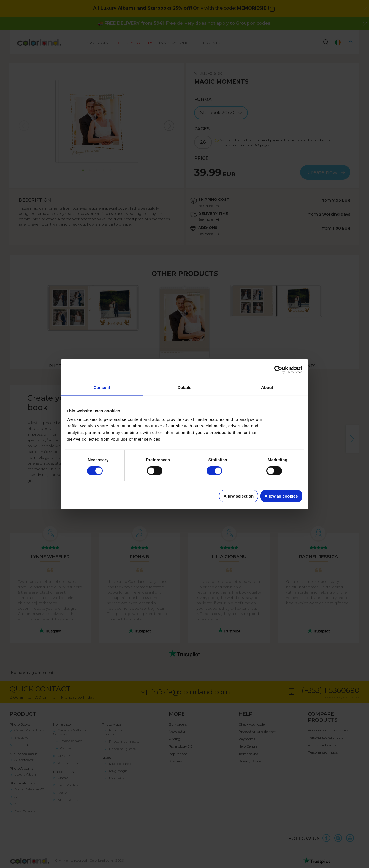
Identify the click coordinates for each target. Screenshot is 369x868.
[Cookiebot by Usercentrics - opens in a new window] (278, 369)
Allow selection (239, 496)
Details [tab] (184, 387)
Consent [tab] (102, 387)
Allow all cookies (281, 496)
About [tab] (267, 387)
